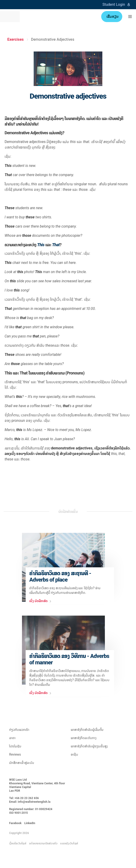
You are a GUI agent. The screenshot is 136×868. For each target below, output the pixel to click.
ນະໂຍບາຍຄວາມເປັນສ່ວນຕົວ (43, 843)
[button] (130, 17)
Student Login (116, 4)
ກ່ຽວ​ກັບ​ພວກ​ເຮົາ (19, 730)
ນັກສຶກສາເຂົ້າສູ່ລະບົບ (22, 763)
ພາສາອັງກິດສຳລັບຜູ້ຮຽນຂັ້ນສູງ (89, 746)
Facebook (15, 823)
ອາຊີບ (74, 754)
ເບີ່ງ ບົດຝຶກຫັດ (41, 601)
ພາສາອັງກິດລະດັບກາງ (84, 738)
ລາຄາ (12, 738)
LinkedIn (30, 823)
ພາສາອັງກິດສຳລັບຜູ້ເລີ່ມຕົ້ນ (87, 730)
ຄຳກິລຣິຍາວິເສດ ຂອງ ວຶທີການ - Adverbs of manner (69, 659)
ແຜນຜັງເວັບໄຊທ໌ (69, 843)
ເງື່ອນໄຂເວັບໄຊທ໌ (18, 843)
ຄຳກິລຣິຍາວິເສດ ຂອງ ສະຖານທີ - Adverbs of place (60, 577)
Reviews (15, 754)
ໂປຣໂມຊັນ (15, 746)
